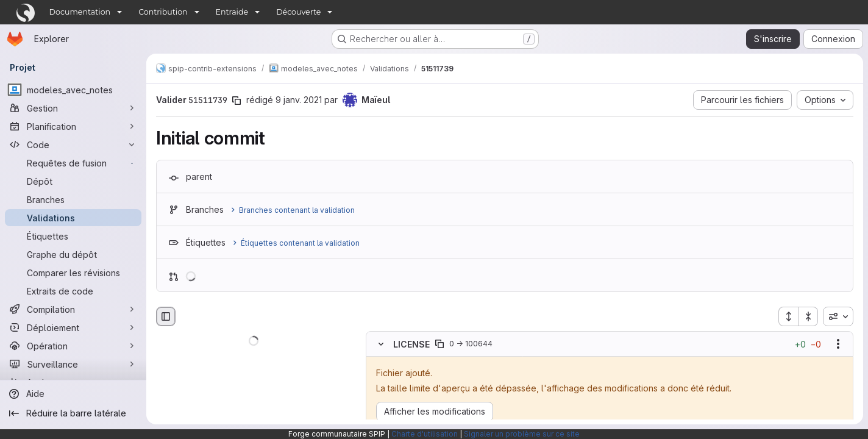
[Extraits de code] (73, 291)
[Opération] (73, 346)
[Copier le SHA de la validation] (237, 101)
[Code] (73, 145)
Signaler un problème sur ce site (522, 434)
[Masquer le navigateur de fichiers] (166, 316)
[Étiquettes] (73, 236)
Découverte (298, 12)
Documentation (80, 12)
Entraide (232, 12)
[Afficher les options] (838, 344)
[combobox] (838, 316)
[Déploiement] (73, 327)
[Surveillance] (73, 364)
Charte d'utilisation (425, 434)
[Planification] (73, 126)
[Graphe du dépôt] (73, 254)
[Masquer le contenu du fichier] (381, 344)
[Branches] (73, 199)
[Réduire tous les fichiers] (808, 316)
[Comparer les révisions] (73, 273)
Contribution (163, 12)
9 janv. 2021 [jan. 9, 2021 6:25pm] (299, 100)
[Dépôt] (73, 181)
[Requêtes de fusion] (73, 163)
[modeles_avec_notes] (73, 90)
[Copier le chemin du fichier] (439, 344)
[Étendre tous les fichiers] (788, 316)
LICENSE (411, 344)
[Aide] (73, 394)
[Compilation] (73, 309)
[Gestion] (73, 108)
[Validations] (73, 218)
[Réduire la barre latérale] (73, 413)
